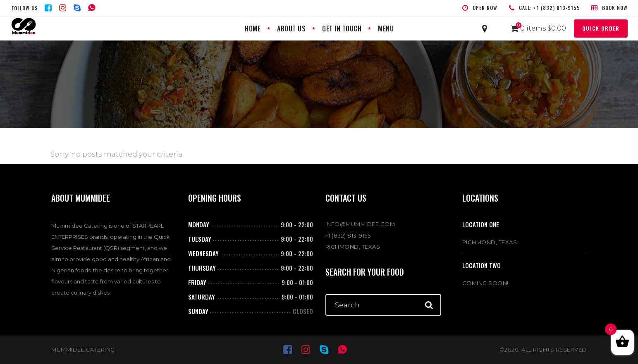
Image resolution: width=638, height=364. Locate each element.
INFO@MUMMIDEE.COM (360, 224)
